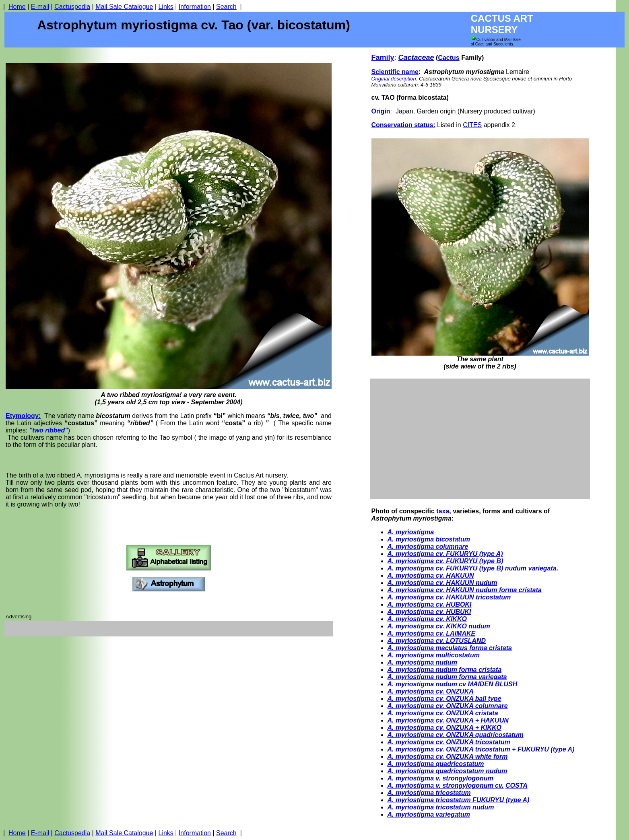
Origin (381, 111)
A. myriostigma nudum (422, 662)
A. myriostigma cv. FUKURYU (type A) (445, 554)
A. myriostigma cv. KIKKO (427, 619)
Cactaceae (416, 58)
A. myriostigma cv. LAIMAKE (432, 633)
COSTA (517, 785)
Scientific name (395, 72)
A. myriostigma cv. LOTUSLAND (437, 641)
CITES (472, 125)
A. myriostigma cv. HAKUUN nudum (442, 583)
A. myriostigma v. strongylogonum (440, 778)
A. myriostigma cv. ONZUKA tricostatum (449, 742)
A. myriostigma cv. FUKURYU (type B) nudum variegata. (473, 568)
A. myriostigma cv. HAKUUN (431, 575)
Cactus (449, 58)
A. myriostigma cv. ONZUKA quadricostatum (456, 735)
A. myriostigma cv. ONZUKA (431, 691)
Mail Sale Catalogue (124, 7)
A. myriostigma (411, 532)
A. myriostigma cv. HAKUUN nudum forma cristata (465, 590)
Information (195, 7)
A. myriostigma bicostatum (429, 539)
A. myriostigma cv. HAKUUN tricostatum (449, 597)
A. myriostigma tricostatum (429, 793)
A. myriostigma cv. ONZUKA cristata (443, 713)
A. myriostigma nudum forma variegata (447, 677)
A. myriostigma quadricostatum (436, 764)
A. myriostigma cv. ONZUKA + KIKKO (444, 728)
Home (17, 7)
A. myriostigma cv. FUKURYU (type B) (445, 561)
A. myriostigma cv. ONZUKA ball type (444, 699)
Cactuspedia (72, 7)
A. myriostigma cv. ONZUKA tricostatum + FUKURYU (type (477, 749)
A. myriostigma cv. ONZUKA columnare (448, 706)
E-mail (40, 7)
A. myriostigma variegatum (429, 814)
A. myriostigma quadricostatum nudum (448, 771)
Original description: (395, 79)
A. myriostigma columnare (428, 547)
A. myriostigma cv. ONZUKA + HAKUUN (448, 720)
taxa (443, 511)
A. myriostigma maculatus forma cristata (450, 648)
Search (226, 7)
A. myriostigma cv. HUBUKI (429, 612)
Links (166, 7)
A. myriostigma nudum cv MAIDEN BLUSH (453, 684)
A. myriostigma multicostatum (434, 655)
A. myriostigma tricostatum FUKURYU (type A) (459, 800)
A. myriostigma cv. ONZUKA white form (448, 757)
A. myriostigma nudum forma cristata (445, 670)
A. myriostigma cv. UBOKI (430, 604)
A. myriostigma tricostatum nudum (441, 807)
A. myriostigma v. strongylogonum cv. (446, 785)
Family (383, 58)
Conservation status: (403, 125)
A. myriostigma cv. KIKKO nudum (439, 626)
